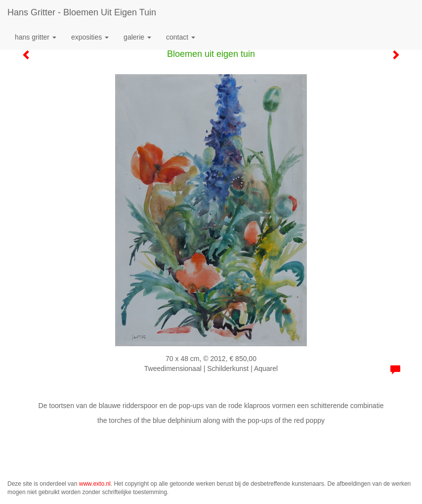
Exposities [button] (90, 37)
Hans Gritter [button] (36, 37)
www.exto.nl (95, 484)
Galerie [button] (137, 37)
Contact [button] (181, 37)
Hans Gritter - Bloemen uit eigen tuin (82, 12)
